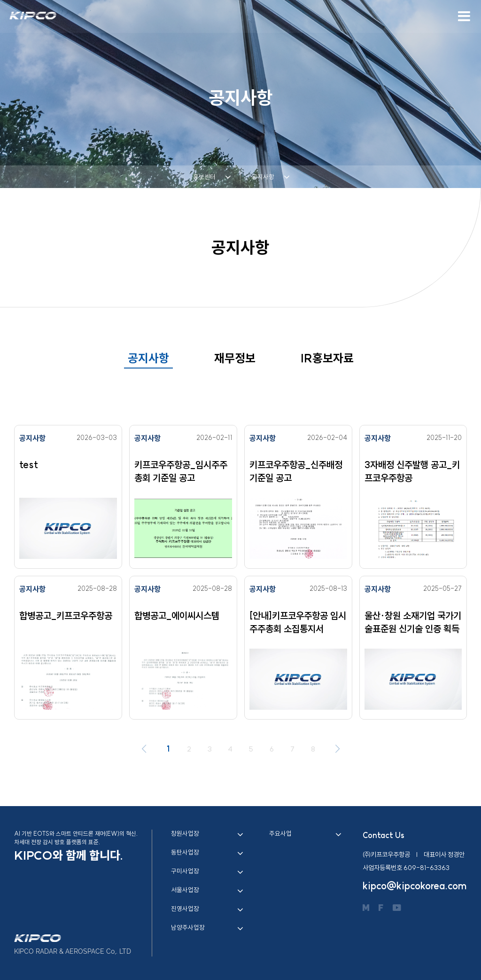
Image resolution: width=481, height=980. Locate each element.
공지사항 (148, 358)
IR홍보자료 (327, 358)
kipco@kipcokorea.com (415, 886)
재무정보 (235, 358)
